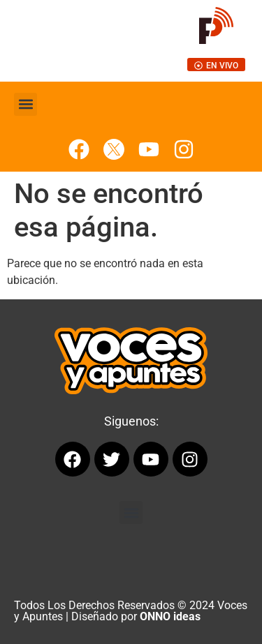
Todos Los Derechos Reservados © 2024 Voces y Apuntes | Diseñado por (131, 611)
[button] (26, 104)
